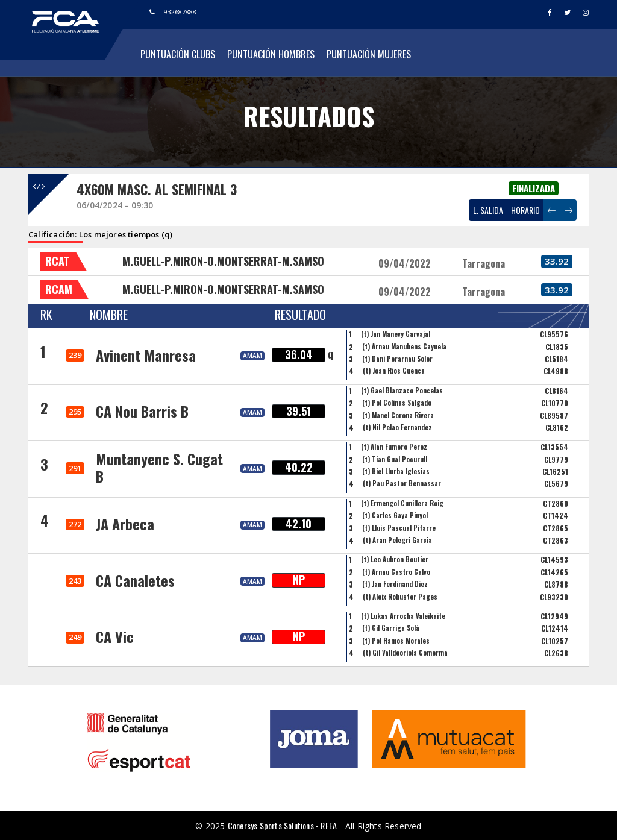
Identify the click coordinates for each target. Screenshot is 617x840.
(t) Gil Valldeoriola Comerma (405, 653)
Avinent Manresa (146, 355)
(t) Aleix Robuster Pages (400, 597)
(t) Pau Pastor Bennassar (402, 483)
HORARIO (525, 210)
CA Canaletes (135, 580)
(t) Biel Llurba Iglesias (396, 471)
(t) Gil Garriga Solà (391, 628)
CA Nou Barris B (142, 411)
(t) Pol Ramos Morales (396, 641)
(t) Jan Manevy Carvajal (396, 334)
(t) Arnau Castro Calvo (396, 572)
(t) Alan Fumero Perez (394, 447)
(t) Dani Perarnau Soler (397, 359)
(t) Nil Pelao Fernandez (397, 427)
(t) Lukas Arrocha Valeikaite (403, 616)
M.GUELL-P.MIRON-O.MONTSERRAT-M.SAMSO (223, 261)
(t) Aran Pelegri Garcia (397, 540)
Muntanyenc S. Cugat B (159, 467)
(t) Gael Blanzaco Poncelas (402, 390)
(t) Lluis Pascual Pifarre (399, 528)
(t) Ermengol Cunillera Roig (402, 503)
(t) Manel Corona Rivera (398, 415)
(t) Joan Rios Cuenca (394, 371)
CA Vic (115, 636)
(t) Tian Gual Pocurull (395, 459)
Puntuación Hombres (271, 54)
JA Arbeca (125, 524)
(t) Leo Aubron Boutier (395, 559)
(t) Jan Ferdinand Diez (395, 584)
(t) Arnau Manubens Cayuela (404, 346)
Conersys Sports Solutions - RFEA (282, 825)
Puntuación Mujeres (369, 54)
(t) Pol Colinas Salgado (397, 403)
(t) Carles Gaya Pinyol (395, 515)
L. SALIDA (488, 210)
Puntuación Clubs (178, 54)
